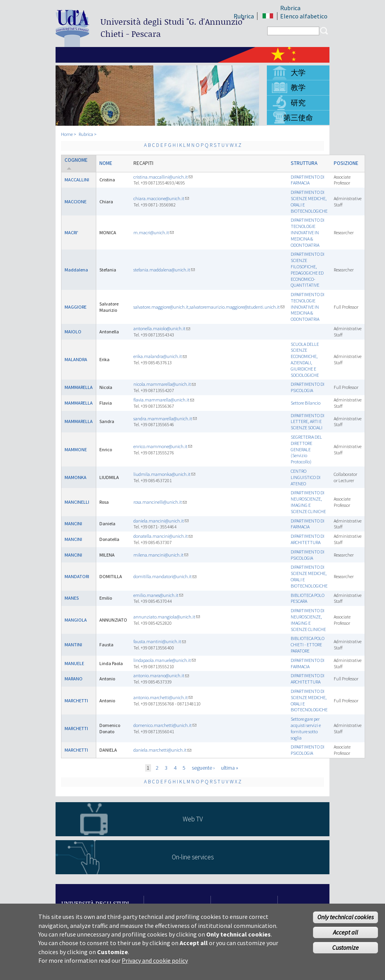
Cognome (76, 164)
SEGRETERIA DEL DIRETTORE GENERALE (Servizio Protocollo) (306, 449)
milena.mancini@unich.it (161, 555)
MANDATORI (77, 576)
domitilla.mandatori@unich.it (165, 576)
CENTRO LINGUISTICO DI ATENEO (306, 477)
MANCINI (73, 523)
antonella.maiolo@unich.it (162, 328)
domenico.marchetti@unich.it (165, 725)
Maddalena (76, 270)
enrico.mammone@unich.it (163, 446)
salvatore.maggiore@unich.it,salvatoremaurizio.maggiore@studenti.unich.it (209, 307)
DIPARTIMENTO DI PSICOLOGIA (308, 387)
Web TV (193, 819)
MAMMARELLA (79, 387)
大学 (298, 72)
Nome (106, 163)
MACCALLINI (77, 180)
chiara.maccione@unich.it (161, 198)
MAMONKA (76, 477)
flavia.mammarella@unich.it (164, 400)
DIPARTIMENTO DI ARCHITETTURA (308, 539)
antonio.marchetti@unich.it (163, 697)
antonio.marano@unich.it (161, 675)
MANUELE (74, 663)
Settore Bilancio (306, 403)
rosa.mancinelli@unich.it (160, 502)
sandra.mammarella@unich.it (165, 419)
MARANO (74, 679)
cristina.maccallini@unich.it (163, 177)
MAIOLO (73, 332)
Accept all (345, 935)
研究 (298, 103)
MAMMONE (76, 449)
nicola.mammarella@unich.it (165, 384)
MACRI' (71, 232)
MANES (72, 598)
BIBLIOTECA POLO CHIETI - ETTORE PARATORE (308, 645)
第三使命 (298, 118)
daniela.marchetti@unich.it (162, 750)
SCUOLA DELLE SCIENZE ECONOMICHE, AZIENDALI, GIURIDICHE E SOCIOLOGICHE (305, 360)
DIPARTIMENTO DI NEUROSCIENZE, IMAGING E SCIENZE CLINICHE (308, 502)
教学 (298, 87)
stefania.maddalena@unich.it (164, 270)
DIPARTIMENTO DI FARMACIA (308, 180)
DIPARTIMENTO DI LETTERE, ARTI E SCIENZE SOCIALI (308, 422)
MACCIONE (76, 202)
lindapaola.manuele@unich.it (165, 660)
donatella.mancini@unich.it (163, 536)
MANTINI (73, 645)
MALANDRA (76, 359)
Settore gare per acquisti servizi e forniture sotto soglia (306, 728)
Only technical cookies (345, 920)
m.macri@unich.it (154, 232)
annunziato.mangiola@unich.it (167, 617)
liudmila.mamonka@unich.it (164, 474)
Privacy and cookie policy (155, 964)
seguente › (203, 768)
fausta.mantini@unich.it (160, 641)
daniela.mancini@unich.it (161, 521)
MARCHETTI (76, 701)
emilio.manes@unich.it (158, 595)
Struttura (304, 163)
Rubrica (290, 8)
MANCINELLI (77, 502)
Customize (345, 951)
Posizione (346, 163)
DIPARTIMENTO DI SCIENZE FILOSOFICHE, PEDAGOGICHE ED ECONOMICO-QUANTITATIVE (308, 269)
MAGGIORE (76, 307)
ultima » (230, 768)
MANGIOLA (76, 620)
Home (67, 134)
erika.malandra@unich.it (160, 356)
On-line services (193, 857)
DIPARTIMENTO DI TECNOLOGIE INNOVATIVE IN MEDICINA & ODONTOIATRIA (308, 232)
